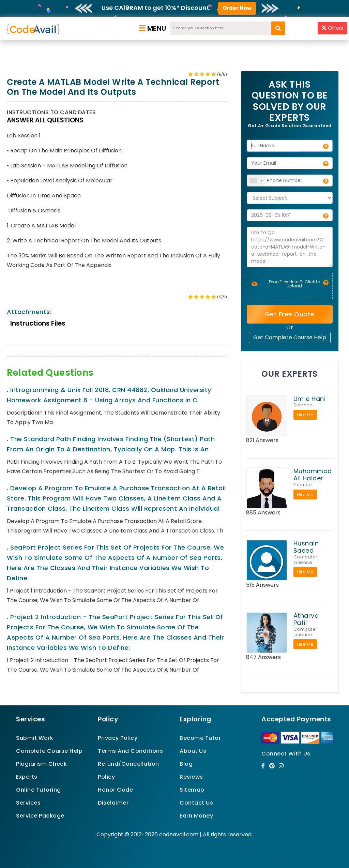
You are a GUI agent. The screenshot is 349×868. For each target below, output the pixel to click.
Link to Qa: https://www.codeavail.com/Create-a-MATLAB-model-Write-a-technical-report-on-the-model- (290, 247)
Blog (186, 764)
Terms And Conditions (130, 751)
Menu (153, 28)
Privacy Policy (118, 738)
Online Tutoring (39, 790)
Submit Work (35, 738)
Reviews (191, 777)
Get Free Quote (290, 314)
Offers (332, 28)
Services (28, 803)
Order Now (237, 8)
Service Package (40, 816)
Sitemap (192, 790)
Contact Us (196, 803)
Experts (27, 777)
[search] (278, 28)
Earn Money (196, 816)
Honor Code (115, 790)
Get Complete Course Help (290, 337)
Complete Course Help (49, 751)
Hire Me (305, 415)
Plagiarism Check (41, 764)
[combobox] (256, 181)
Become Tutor (200, 738)
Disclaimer (113, 803)
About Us (193, 751)
